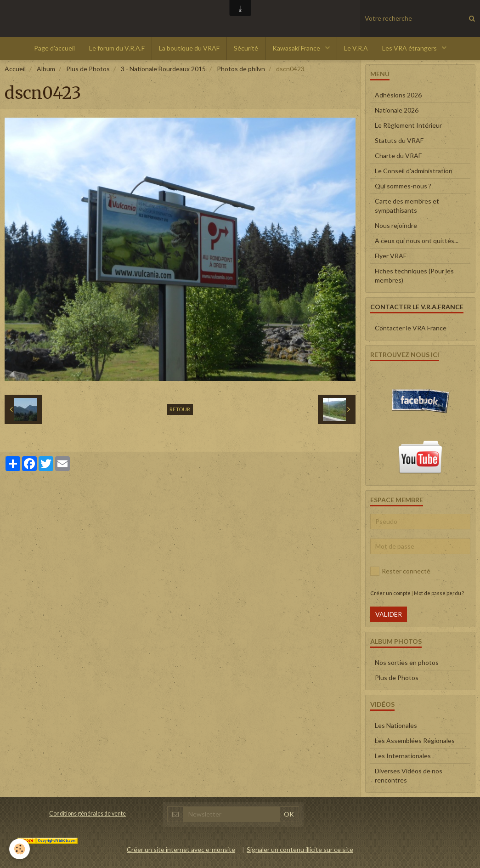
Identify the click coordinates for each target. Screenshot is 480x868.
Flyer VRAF (391, 256)
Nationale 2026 (397, 110)
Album (46, 69)
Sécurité (246, 48)
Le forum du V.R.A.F (117, 48)
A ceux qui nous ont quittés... (417, 241)
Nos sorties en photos (407, 662)
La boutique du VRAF (189, 48)
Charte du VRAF (398, 156)
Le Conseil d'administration (414, 171)
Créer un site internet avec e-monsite (181, 849)
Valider (389, 614)
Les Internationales (403, 756)
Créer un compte (390, 593)
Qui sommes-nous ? (403, 186)
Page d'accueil (54, 48)
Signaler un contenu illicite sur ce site (300, 849)
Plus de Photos (88, 69)
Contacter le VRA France (411, 328)
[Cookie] (20, 849)
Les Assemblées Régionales (415, 740)
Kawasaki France (297, 48)
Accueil (15, 69)
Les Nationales (396, 725)
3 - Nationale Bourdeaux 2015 (163, 69)
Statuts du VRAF (399, 140)
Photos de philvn (241, 69)
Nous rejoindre (396, 225)
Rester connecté (400, 571)
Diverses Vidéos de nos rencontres (409, 775)
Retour (180, 409)
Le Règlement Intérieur (408, 125)
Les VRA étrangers (410, 48)
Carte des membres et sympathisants (407, 206)
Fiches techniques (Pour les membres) (414, 275)
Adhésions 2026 (398, 95)
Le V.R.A (356, 48)
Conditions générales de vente (88, 814)
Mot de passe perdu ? (439, 593)
